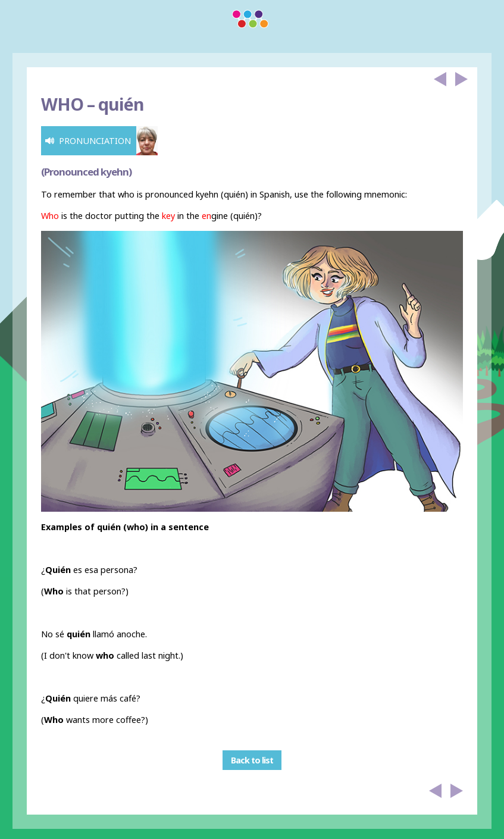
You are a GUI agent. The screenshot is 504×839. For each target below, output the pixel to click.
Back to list (252, 760)
